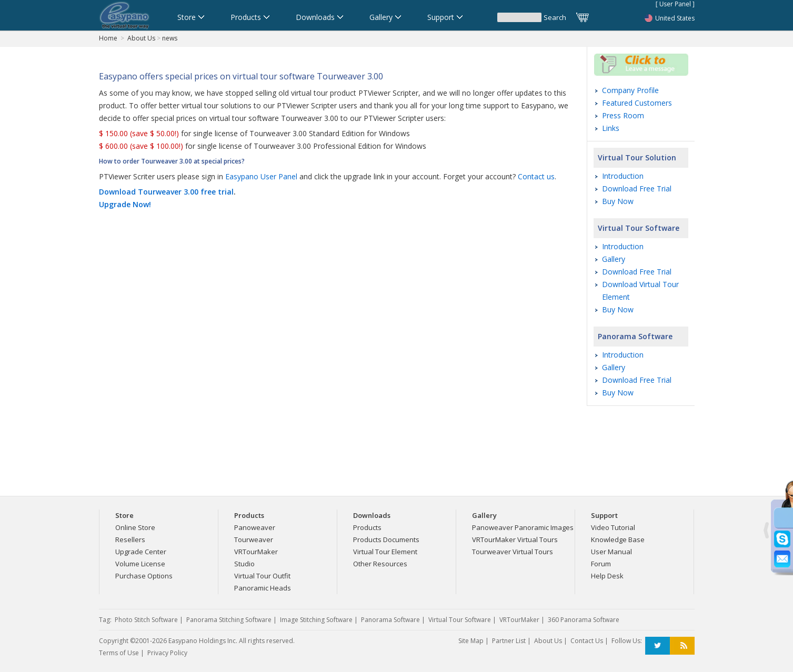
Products (367, 527)
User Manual (611, 552)
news (170, 38)
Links (611, 128)
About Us (141, 38)
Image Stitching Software (316, 620)
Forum (601, 564)
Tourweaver (254, 539)
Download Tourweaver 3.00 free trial (166, 192)
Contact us (536, 176)
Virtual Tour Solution (637, 157)
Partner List (509, 641)
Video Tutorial (613, 527)
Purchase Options (144, 576)
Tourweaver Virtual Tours (513, 552)
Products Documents (386, 539)
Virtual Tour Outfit (262, 576)
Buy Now (618, 201)
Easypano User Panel (261, 176)
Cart (583, 17)
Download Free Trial (637, 189)
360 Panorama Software (584, 620)
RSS (682, 646)
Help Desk (607, 576)
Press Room (623, 115)
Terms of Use (119, 653)
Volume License (140, 564)
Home (108, 38)
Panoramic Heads (263, 588)
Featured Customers (637, 103)
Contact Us (587, 641)
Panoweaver (255, 527)
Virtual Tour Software (639, 228)
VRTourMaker (256, 552)
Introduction (623, 176)
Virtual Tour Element (385, 552)
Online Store (135, 527)
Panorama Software (635, 336)
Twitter (658, 646)
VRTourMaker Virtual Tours (515, 539)
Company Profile (630, 90)
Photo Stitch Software (146, 620)
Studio (244, 564)
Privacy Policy (167, 653)
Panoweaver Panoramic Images (523, 527)
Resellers (130, 539)
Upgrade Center (141, 552)
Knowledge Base (618, 539)
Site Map (471, 641)
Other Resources (380, 564)
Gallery (614, 259)
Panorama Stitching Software (229, 620)
